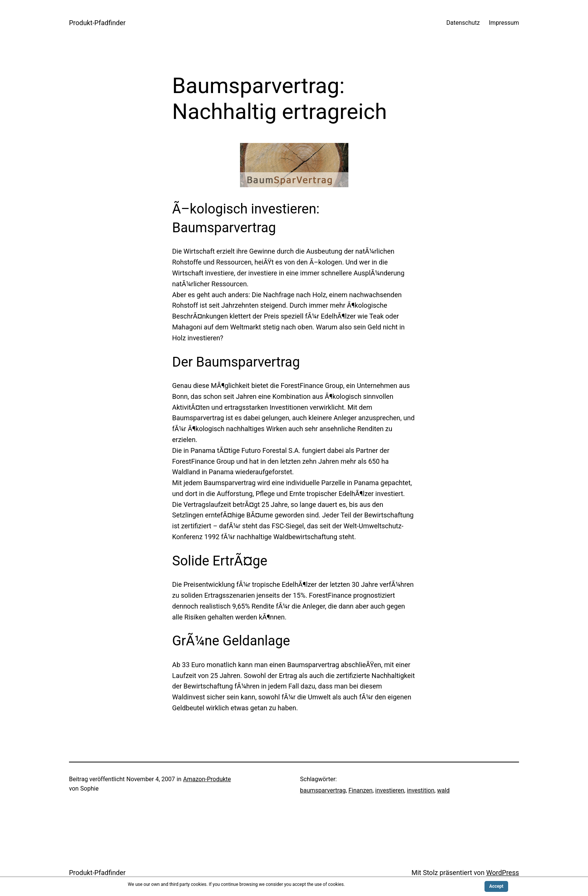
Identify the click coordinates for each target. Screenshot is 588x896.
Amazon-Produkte (207, 779)
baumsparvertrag (323, 790)
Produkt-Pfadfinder (97, 23)
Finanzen (360, 790)
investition (421, 790)
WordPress (503, 873)
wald (443, 790)
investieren (390, 790)
